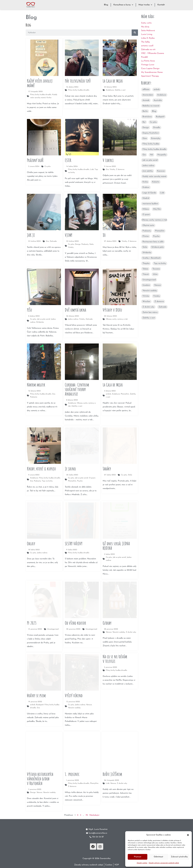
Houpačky (162, 155)
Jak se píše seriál (150, 160)
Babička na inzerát (151, 106)
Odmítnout (158, 857)
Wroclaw (146, 302)
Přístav (146, 236)
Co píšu (153, 122)
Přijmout (138, 857)
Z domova (159, 302)
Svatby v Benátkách (152, 258)
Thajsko (146, 263)
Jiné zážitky (148, 171)
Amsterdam (148, 95)
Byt (144, 122)
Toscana (156, 269)
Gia (144, 155)
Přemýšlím (160, 231)
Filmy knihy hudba (151, 144)
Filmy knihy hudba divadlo (154, 149)
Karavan (161, 171)
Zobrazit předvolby (179, 857)
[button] (188, 835)
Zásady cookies (142, 863)
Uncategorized (149, 280)
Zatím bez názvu (150, 312)
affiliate (146, 90)
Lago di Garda (149, 193)
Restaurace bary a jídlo (153, 242)
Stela (145, 247)
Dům (145, 138)
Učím (155, 274)
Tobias (145, 269)
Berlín (145, 111)
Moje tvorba (145, 5)
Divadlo (157, 128)
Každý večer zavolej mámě (154, 176)
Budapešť (160, 117)
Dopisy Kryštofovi (151, 133)
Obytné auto (148, 225)
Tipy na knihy (160, 263)
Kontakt (161, 5)
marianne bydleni (150, 204)
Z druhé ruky (148, 307)
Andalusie (162, 95)
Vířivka (146, 296)
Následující (94, 815)
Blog (106, 5)
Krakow (146, 187)
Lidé (162, 193)
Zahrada (163, 307)
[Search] (135, 33)
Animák (146, 100)
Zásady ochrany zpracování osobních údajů (164, 863)
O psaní (146, 215)
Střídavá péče (158, 247)
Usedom (146, 285)
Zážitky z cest (149, 318)
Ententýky (156, 138)
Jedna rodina (148, 166)
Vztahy (157, 296)
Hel (152, 155)
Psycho (156, 236)
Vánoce (157, 285)
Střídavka (147, 253)
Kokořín (156, 182)
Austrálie (158, 100)
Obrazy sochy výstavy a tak (154, 220)
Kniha (145, 182)
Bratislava (147, 117)
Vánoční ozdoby (150, 291)
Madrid (146, 198)
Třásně (146, 274)
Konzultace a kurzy (123, 5)
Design (146, 128)
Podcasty (147, 231)
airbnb (157, 90)
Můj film (157, 209)
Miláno (146, 209)
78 (87, 815)
